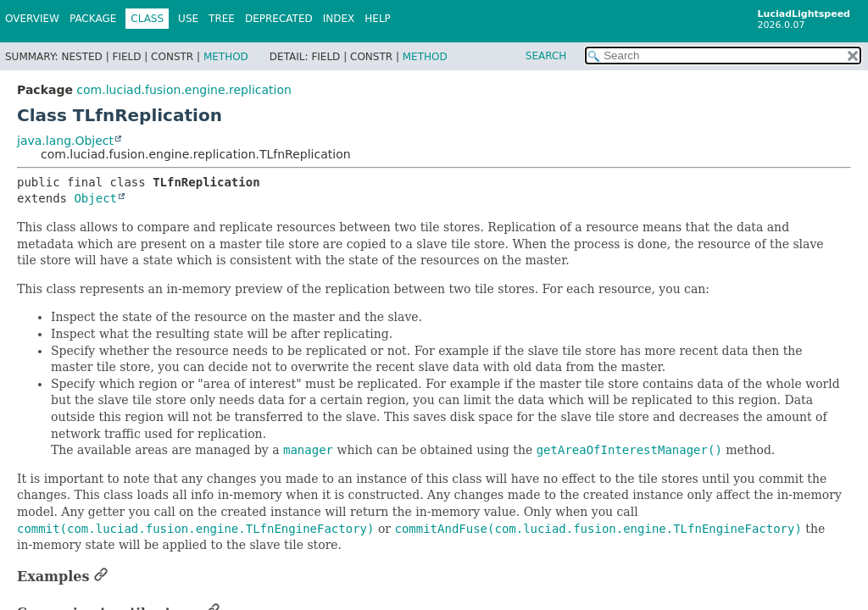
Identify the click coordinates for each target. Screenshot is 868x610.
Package (93, 19)
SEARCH (546, 56)
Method (226, 57)
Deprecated (279, 19)
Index (339, 19)
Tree (222, 19)
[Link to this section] (101, 577)
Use (188, 19)
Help (378, 19)
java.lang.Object (65, 141)
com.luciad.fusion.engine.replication (184, 90)
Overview (32, 19)
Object (95, 198)
